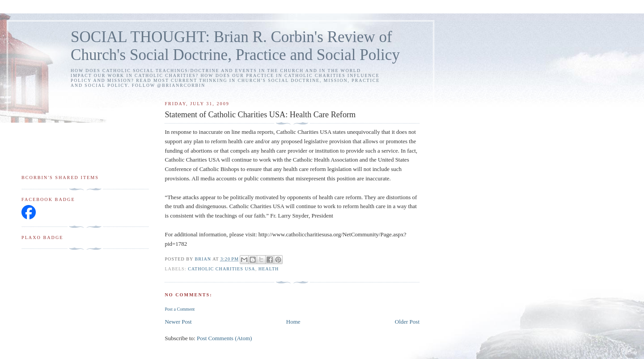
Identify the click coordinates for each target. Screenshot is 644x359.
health (269, 269)
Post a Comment (180, 309)
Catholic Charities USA (222, 269)
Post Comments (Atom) (225, 338)
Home (293, 322)
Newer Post (178, 322)
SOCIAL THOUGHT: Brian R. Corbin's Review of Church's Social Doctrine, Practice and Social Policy (235, 46)
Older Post (407, 322)
